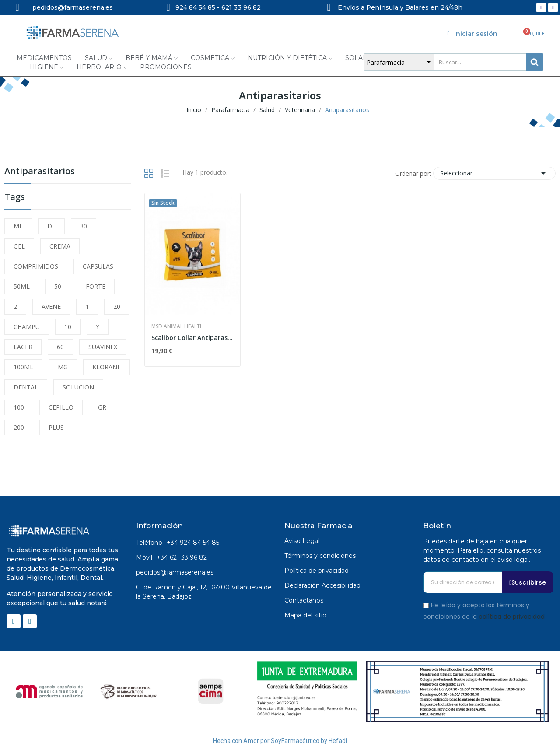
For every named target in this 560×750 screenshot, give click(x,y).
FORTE (96, 286)
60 (60, 347)
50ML (22, 286)
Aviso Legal (302, 541)
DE (51, 226)
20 (117, 307)
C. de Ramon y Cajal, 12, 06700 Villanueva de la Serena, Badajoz (204, 592)
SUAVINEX (103, 347)
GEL (19, 246)
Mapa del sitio (305, 615)
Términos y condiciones (320, 556)
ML (18, 226)
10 (68, 327)
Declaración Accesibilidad (322, 585)
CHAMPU (27, 327)
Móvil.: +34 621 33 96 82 (171, 557)
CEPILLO (61, 407)
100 (19, 407)
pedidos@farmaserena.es (175, 572)
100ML (23, 367)
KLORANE (107, 367)
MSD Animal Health (178, 326)
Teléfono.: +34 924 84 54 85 (178, 543)
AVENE (51, 307)
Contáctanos (304, 600)
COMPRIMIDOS (36, 266)
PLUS (56, 427)
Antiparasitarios (40, 172)
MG (63, 367)
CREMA (60, 246)
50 (58, 286)
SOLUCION (78, 387)
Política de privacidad (317, 571)
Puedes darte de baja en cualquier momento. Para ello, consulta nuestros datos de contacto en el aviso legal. (482, 550)
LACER (23, 347)
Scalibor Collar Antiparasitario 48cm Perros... (192, 338)
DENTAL (26, 387)
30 (84, 226)
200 (19, 427)
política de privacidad (512, 616)
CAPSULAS (98, 266)
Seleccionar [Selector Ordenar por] (494, 173)
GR (102, 407)
